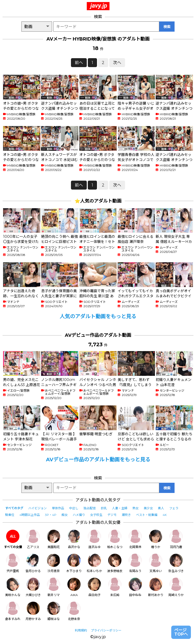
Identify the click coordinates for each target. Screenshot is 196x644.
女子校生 (96, 515)
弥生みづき (176, 563)
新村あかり (156, 587)
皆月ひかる (33, 563)
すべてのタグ (14, 508)
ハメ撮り (79, 515)
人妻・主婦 (120, 508)
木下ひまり (74, 563)
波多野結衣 (115, 563)
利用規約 (81, 630)
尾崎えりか (176, 587)
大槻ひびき (33, 587)
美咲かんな (13, 587)
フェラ (174, 508)
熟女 (136, 508)
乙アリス (33, 539)
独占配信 (90, 508)
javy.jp (99, 6)
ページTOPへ (181, 632)
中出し (74, 508)
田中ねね (135, 587)
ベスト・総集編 (147, 515)
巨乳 (104, 508)
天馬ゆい (156, 563)
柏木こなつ (115, 539)
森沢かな (74, 539)
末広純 (115, 587)
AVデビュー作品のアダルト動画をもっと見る (98, 460)
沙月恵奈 (54, 563)
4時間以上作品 (30, 515)
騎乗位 (10, 515)
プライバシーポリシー (106, 630)
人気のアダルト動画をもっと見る (98, 316)
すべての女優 (13, 539)
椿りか (156, 539)
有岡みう (135, 563)
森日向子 (94, 587)
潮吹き (126, 515)
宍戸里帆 (13, 563)
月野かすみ (33, 611)
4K (165, 515)
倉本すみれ (13, 611)
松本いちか (94, 563)
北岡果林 (135, 539)
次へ (117, 63)
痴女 (65, 515)
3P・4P (51, 515)
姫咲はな (54, 611)
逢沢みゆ (94, 539)
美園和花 (54, 539)
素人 (161, 508)
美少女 (148, 508)
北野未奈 (74, 611)
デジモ (112, 515)
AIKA (74, 587)
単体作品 (58, 508)
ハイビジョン (38, 508)
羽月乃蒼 (176, 539)
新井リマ (54, 587)
